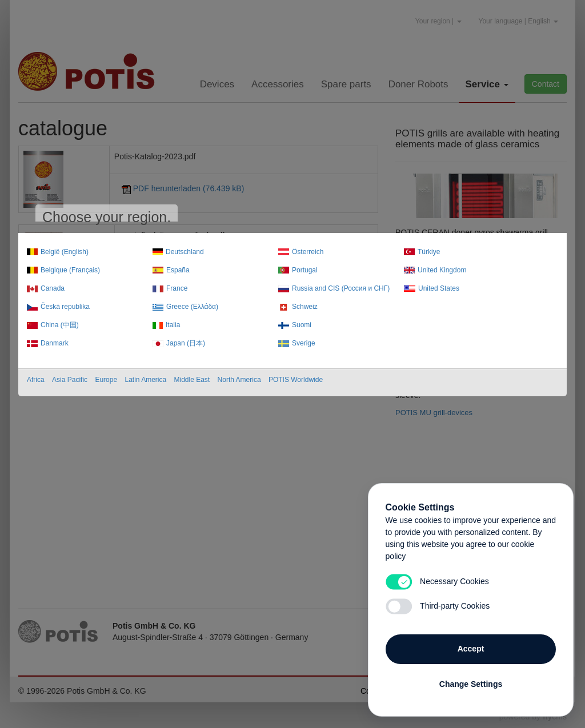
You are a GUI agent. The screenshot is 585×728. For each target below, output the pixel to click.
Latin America (145, 380)
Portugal (305, 270)
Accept (471, 648)
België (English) (65, 252)
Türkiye (429, 252)
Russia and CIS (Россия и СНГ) (341, 288)
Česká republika (65, 307)
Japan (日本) (186, 343)
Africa (36, 380)
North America (239, 380)
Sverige (304, 343)
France (177, 288)
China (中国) (60, 325)
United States (439, 288)
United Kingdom (442, 270)
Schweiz (305, 307)
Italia (173, 325)
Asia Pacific (70, 380)
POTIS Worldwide (296, 380)
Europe (106, 380)
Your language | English (518, 21)
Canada (53, 288)
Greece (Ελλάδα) (192, 307)
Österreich (308, 252)
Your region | (438, 21)
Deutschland (185, 252)
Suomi (302, 325)
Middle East (192, 380)
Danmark (55, 343)
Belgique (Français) (70, 270)
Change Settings (471, 683)
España (178, 270)
